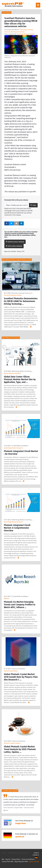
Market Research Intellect (12, 373)
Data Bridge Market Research (13, 448)
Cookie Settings (34, 862)
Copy (33, 205)
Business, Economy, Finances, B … (23, 293)
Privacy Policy (16, 859)
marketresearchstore (11, 671)
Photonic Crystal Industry (12, 743)
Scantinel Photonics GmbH (26, 34)
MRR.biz (7, 599)
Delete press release (15, 242)
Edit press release (14, 246)
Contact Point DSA (8, 862)
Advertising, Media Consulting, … (22, 371)
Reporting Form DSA (21, 862)
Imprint (8, 859)
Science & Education (18, 669)
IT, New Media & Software (20, 446)
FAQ (3, 859)
